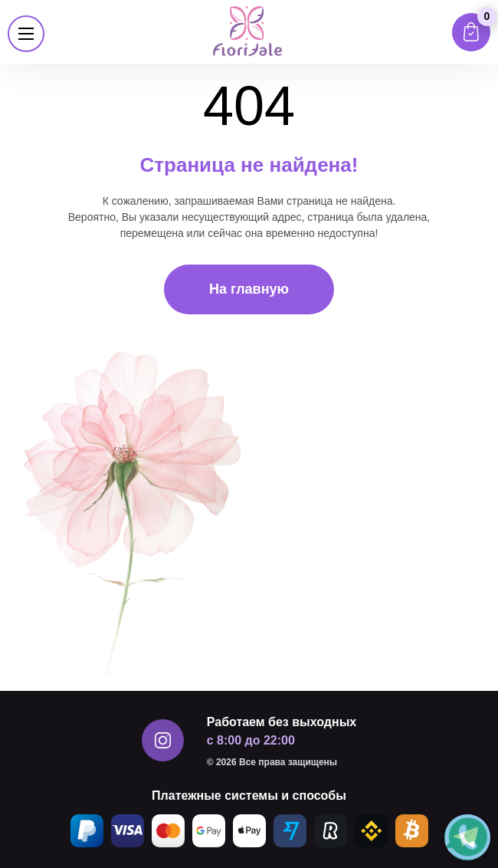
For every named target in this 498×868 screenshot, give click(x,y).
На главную (249, 289)
